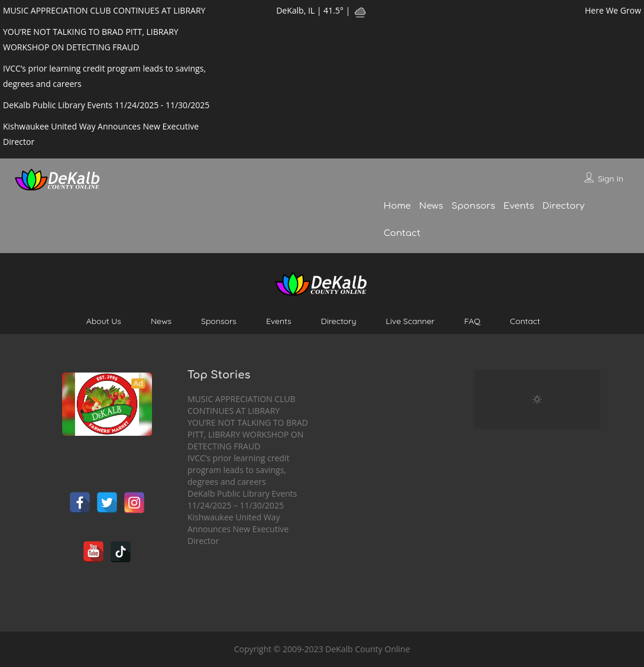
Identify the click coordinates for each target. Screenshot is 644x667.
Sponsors (473, 206)
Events (519, 206)
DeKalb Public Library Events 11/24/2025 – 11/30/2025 (242, 499)
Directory (563, 206)
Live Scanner (410, 321)
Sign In (611, 179)
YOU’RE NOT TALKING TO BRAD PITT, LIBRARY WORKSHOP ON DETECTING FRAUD (248, 434)
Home (397, 206)
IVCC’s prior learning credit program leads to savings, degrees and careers (238, 470)
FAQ (472, 321)
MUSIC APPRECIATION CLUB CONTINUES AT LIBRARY (242, 405)
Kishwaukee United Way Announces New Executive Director (238, 529)
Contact (402, 233)
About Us (104, 321)
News (431, 206)
